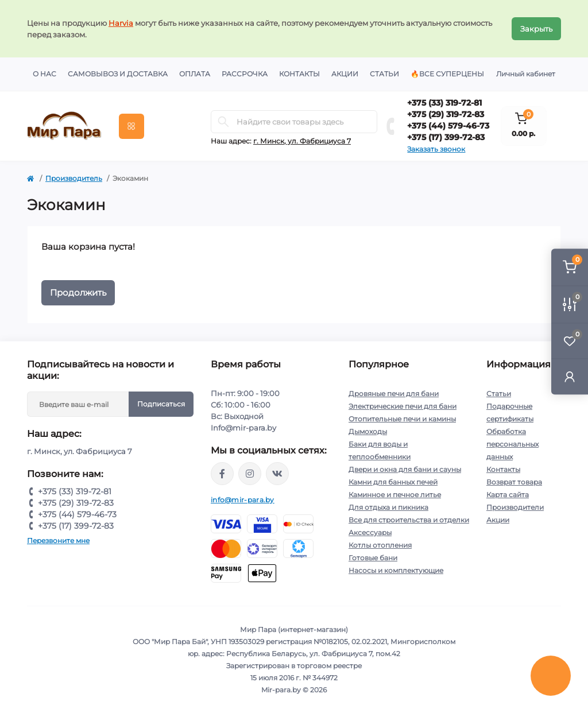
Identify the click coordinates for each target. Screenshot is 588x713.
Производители (515, 507)
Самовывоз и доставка (118, 74)
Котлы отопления (380, 545)
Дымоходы (368, 431)
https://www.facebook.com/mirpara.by (222, 474)
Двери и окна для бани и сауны (405, 469)
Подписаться (161, 404)
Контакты (299, 74)
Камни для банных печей (393, 482)
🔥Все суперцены (447, 74)
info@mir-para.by (243, 500)
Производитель (74, 178)
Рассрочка (245, 74)
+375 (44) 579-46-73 (448, 126)
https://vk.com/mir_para (277, 474)
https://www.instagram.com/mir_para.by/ (250, 474)
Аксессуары (370, 532)
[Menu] (131, 126)
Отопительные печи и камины (402, 419)
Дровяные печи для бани (394, 394)
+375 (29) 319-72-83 (446, 114)
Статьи (384, 74)
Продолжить (78, 292)
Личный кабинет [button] (526, 74)
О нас (45, 74)
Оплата (195, 74)
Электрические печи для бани (403, 406)
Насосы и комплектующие (396, 570)
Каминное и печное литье (395, 495)
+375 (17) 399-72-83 (446, 137)
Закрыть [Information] (536, 29)
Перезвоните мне (58, 540)
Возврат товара (514, 482)
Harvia (121, 23)
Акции (345, 74)
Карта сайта (508, 495)
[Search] (223, 122)
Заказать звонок (436, 149)
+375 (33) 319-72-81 (444, 103)
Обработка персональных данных (512, 444)
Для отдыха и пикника (388, 507)
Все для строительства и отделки (409, 520)
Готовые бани (373, 558)
